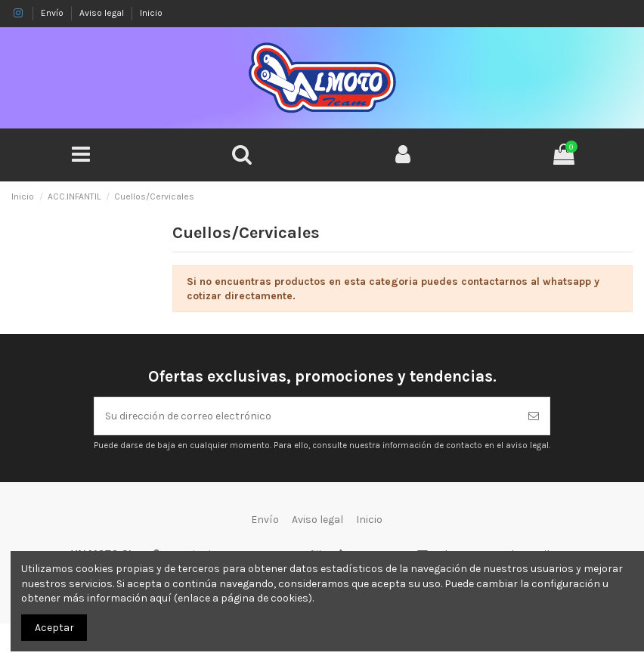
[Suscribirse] (534, 416)
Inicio (151, 13)
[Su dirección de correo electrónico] (306, 416)
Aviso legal (103, 13)
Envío (53, 13)
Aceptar (54, 628)
